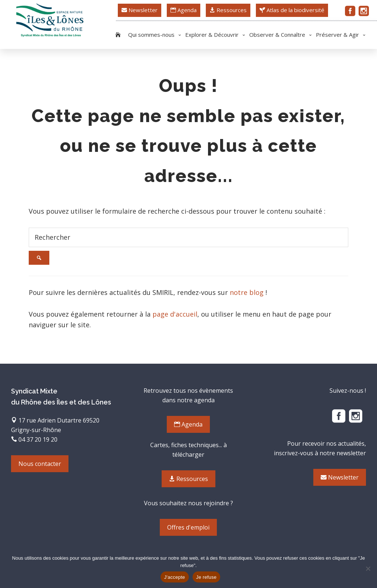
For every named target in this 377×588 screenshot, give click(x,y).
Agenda (184, 10)
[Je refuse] (368, 569)
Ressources (228, 10)
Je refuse (207, 577)
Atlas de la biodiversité (292, 10)
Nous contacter (40, 464)
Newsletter (140, 10)
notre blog (247, 292)
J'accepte (175, 577)
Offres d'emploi (188, 527)
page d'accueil (175, 314)
